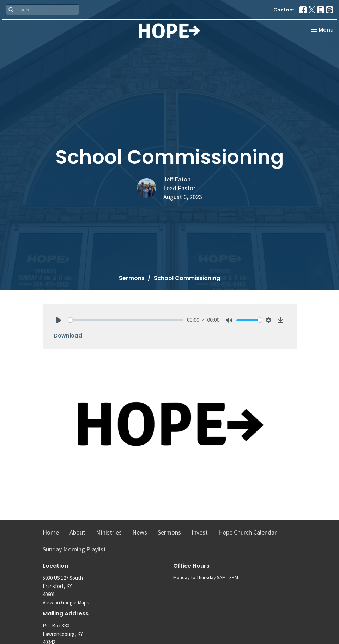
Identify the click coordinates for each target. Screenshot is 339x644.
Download (68, 336)
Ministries (109, 532)
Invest (200, 532)
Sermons (132, 278)
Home (51, 532)
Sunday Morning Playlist (74, 549)
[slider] (126, 320)
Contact (284, 10)
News (140, 532)
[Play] (59, 320)
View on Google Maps (66, 603)
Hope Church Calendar (247, 532)
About (77, 532)
